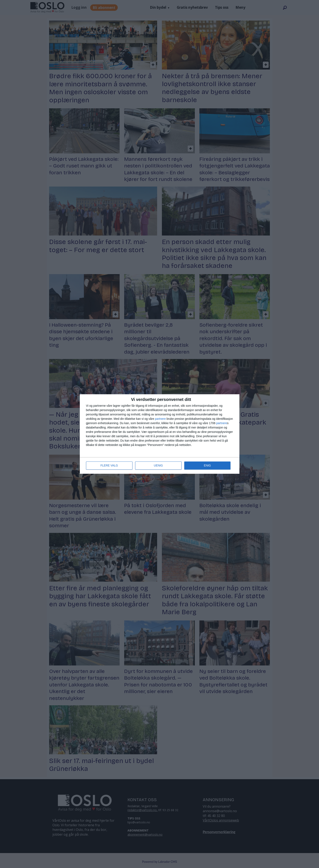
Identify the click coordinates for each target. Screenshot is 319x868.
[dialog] (160, 434)
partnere (160, 419)
